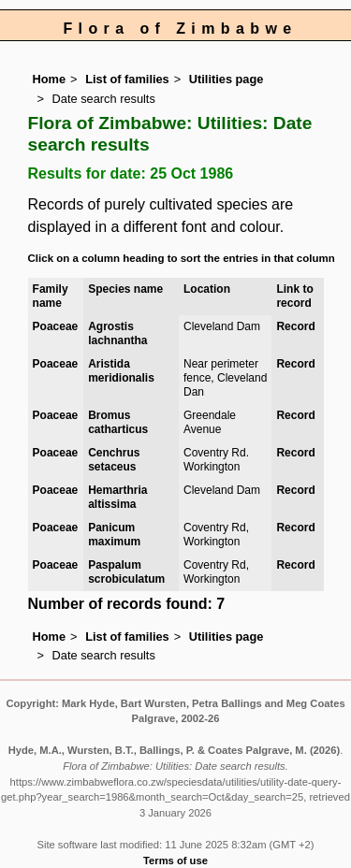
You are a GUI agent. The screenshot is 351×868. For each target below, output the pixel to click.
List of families (127, 79)
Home (50, 79)
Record (295, 326)
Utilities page (227, 79)
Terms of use (175, 861)
